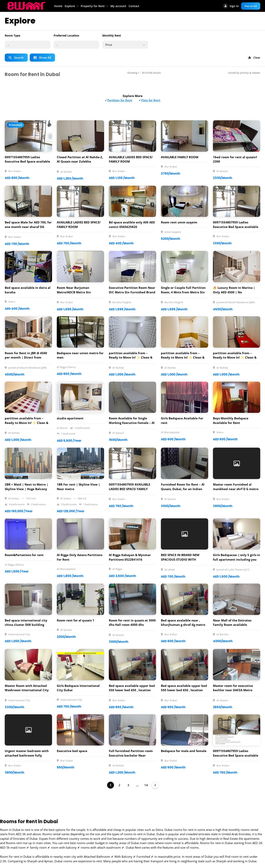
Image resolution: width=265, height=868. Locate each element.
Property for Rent (93, 6)
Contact (134, 6)
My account (118, 6)
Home (58, 6)
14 (146, 785)
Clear (254, 58)
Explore (70, 6)
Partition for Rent (120, 100)
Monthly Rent (112, 35)
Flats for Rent (151, 100)
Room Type (12, 35)
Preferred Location (66, 35)
